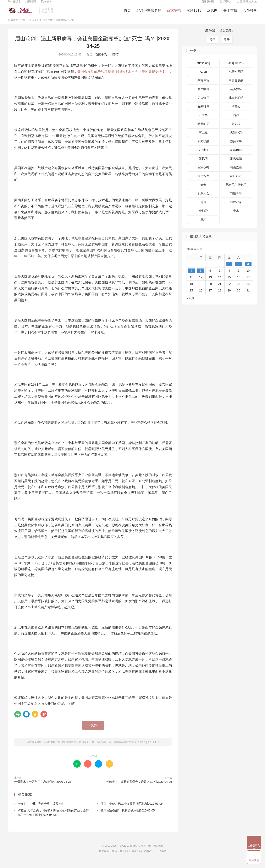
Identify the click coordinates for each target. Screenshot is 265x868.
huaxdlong (203, 70)
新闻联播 (203, 148)
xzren (203, 78)
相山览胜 (236, 174)
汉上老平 (203, 157)
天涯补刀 (236, 139)
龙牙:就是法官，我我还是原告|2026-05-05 (128, 817)
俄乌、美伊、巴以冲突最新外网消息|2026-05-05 (131, 810)
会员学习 (203, 96)
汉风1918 (194, 15)
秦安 (203, 191)
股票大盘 (203, 200)
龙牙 (203, 226)
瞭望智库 (203, 183)
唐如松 (236, 131)
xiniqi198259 (236, 70)
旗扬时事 (236, 148)
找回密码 (46, 5)
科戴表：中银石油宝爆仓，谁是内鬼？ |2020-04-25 (139, 788)
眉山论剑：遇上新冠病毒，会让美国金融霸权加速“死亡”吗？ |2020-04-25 (119, 749)
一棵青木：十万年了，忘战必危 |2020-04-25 (43, 788)
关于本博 (230, 15)
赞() (116, 61)
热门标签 (208, 5)
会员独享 (250, 15)
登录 (213, 46)
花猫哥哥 (236, 200)
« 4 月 (190, 305)
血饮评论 (236, 209)
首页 (127, 15)
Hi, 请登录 (15, 5)
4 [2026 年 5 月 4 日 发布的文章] (191, 277)
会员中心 (225, 5)
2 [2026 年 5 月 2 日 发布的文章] (239, 271)
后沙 (236, 122)
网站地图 (158, 853)
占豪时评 (203, 113)
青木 (236, 218)
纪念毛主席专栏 (149, 15)
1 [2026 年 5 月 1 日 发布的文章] (229, 271)
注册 (227, 46)
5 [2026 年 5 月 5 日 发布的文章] (201, 277)
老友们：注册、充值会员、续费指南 (41, 810)
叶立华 (203, 122)
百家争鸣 (174, 15)
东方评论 (203, 87)
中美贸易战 (236, 87)
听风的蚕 (203, 131)
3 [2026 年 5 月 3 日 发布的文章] (248, 271)
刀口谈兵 (203, 105)
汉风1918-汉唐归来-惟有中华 (23, 15)
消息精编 (236, 165)
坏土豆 (203, 139)
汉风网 (212, 15)
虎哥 (203, 209)
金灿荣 (203, 218)
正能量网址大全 (247, 5)
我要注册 (31, 5)
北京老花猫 (236, 105)
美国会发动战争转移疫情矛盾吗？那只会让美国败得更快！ (121, 78)
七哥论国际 (236, 78)
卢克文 (236, 113)
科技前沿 (236, 183)
